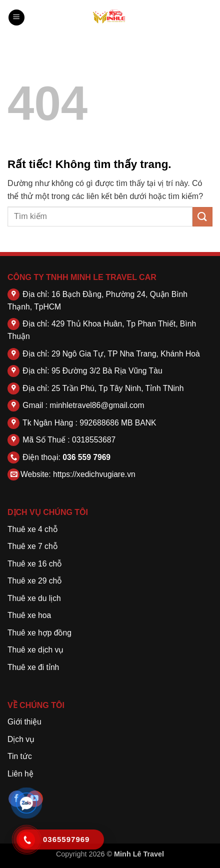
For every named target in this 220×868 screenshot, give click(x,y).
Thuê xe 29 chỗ (34, 581)
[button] (16, 18)
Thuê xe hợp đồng (39, 633)
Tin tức (20, 756)
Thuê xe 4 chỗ (32, 529)
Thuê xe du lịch (34, 598)
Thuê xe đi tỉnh (33, 667)
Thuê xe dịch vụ (35, 650)
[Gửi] (202, 217)
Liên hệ (20, 774)
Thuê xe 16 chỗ (34, 564)
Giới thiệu (24, 722)
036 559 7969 (86, 457)
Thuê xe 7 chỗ (32, 546)
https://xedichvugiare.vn (94, 474)
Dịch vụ (21, 739)
